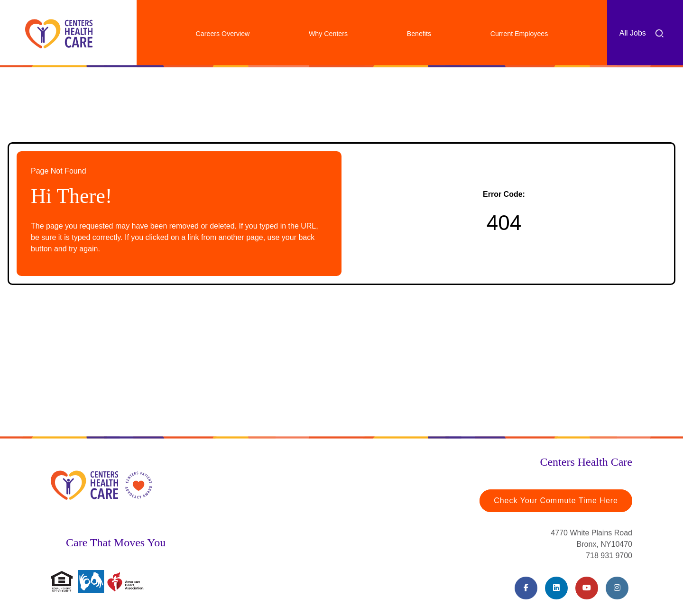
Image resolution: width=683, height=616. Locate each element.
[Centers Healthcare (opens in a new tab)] (59, 34)
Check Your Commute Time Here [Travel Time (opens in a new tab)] (556, 501)
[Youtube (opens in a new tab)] (587, 588)
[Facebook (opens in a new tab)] (526, 588)
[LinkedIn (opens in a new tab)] (556, 588)
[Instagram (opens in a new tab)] (617, 588)
